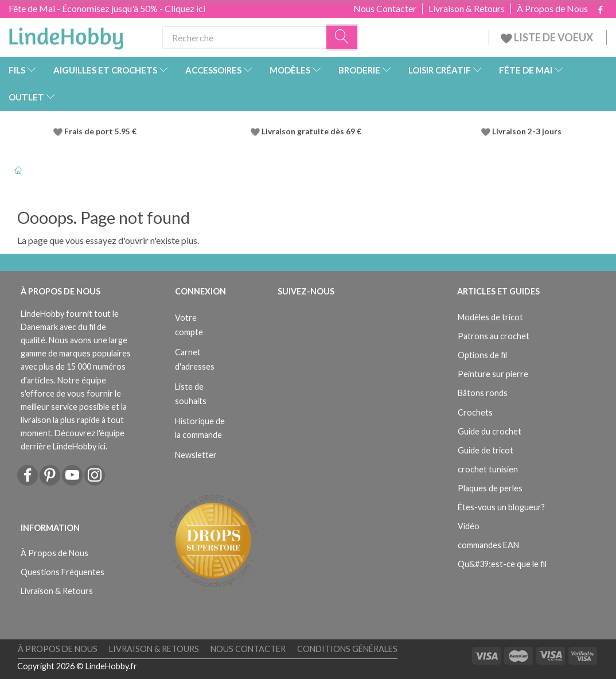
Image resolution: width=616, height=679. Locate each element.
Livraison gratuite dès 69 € (313, 131)
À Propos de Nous (552, 9)
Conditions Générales (347, 649)
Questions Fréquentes (63, 572)
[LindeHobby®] (66, 35)
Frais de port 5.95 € (100, 131)
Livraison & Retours (467, 9)
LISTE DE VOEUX (548, 37)
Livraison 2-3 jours (527, 131)
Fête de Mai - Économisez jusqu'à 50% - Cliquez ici (107, 8)
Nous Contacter (385, 9)
